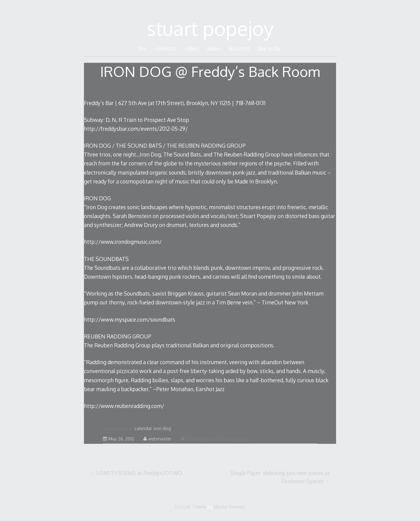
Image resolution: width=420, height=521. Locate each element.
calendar (166, 48)
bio (143, 48)
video (192, 48)
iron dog (162, 428)
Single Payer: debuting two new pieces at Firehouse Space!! (280, 477)
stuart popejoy (210, 28)
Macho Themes (229, 507)
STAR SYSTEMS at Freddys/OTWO (139, 473)
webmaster (157, 439)
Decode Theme (191, 507)
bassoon (239, 48)
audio (213, 48)
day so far (270, 48)
